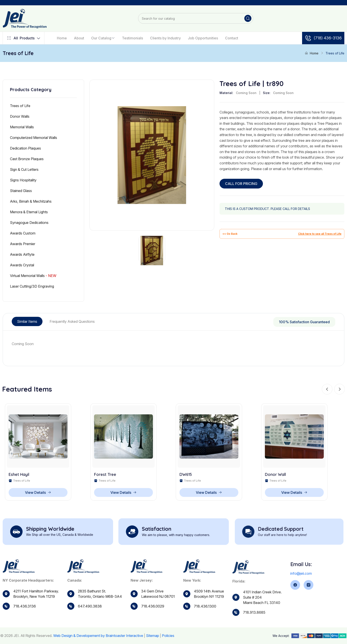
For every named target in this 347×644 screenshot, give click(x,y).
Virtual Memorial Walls (33, 276)
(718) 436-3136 (323, 38)
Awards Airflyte (22, 254)
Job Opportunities (203, 38)
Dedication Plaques (25, 148)
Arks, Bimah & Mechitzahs (31, 201)
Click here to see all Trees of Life (320, 234)
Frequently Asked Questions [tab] (72, 321)
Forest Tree (105, 475)
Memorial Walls (22, 127)
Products (24, 38)
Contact (232, 38)
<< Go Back (230, 234)
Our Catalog (101, 38)
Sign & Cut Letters (24, 169)
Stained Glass (21, 191)
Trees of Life (20, 106)
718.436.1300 (205, 623)
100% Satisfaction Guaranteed (304, 322)
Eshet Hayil (19, 475)
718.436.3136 (25, 607)
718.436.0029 (153, 619)
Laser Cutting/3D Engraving (32, 286)
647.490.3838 (90, 614)
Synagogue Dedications (29, 223)
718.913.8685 (254, 630)
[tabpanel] (173, 344)
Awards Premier (23, 244)
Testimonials (132, 38)
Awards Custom (23, 233)
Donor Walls (20, 116)
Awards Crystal (22, 265)
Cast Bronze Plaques (27, 159)
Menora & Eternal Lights (29, 212)
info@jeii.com (301, 590)
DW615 (186, 475)
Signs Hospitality (23, 180)
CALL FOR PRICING (241, 184)
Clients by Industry (165, 38)
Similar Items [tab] (27, 321)
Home (62, 38)
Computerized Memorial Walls (34, 138)
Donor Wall (275, 475)
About (79, 38)
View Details (38, 493)
